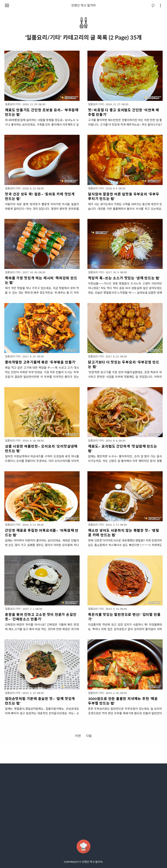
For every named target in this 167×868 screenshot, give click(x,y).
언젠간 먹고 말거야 (83, 5)
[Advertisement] (83, 801)
